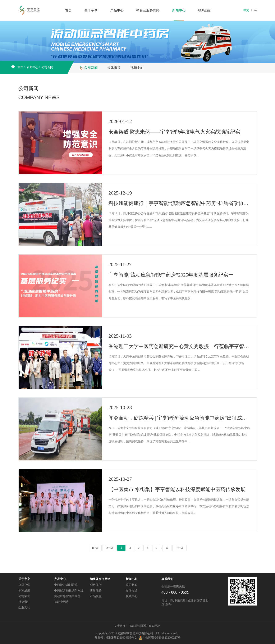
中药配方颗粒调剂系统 (69, 591)
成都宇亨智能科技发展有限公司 (39, 10)
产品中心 (117, 10)
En (255, 10)
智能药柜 (154, 626)
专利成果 (24, 591)
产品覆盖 (96, 596)
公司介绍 (24, 585)
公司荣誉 (24, 596)
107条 (95, 548)
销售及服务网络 (148, 10)
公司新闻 (47, 67)
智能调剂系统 (138, 626)
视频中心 (137, 68)
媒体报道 (114, 68)
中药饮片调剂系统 (66, 585)
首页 (68, 10)
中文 (246, 10)
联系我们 (205, 10)
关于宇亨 (91, 10)
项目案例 (96, 585)
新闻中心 (179, 10)
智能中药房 (61, 602)
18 (167, 548)
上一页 (109, 548)
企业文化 (24, 608)
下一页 (179, 548)
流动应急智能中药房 (67, 596)
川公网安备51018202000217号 (161, 638)
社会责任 (24, 602)
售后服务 (96, 591)
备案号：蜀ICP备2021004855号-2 (116, 638)
